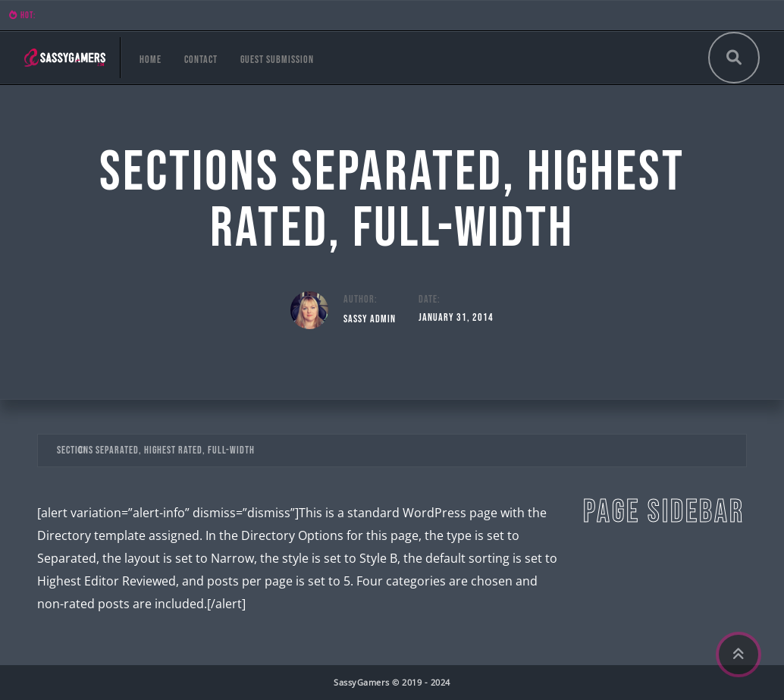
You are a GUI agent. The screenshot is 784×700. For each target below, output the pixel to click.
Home (151, 60)
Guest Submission (277, 60)
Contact (201, 60)
